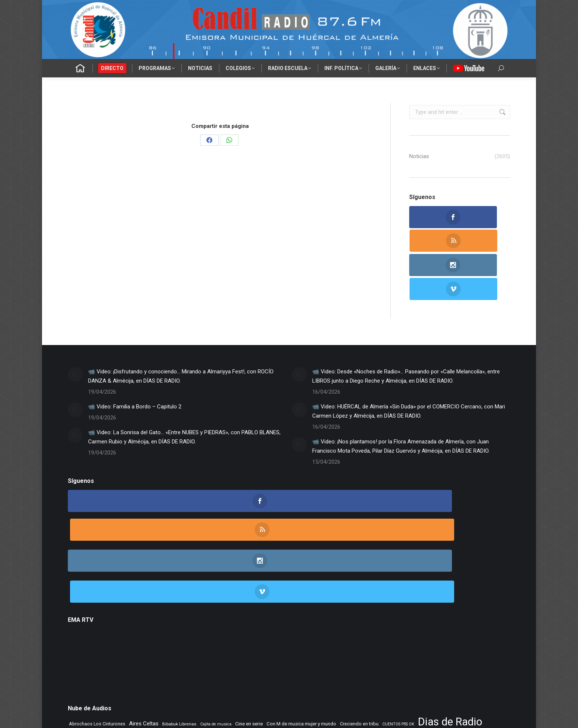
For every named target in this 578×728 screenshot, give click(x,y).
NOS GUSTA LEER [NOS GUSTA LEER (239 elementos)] (415, 639)
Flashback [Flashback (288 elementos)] (333, 628)
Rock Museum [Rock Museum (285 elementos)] (300, 649)
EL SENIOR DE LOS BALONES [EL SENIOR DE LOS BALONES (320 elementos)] (128, 628)
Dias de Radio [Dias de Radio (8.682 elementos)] (450, 614)
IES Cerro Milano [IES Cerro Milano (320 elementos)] (365, 628)
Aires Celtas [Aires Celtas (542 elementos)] (144, 616)
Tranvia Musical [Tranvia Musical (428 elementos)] (197, 661)
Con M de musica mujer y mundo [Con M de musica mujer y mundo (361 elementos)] (301, 616)
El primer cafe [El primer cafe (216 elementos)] (81, 629)
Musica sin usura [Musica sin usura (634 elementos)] (373, 639)
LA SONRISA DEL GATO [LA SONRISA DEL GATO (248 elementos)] (182, 639)
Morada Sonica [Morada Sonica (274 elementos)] (332, 639)
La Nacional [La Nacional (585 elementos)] (142, 639)
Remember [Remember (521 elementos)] (221, 649)
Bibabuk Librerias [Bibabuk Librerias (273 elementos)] (179, 616)
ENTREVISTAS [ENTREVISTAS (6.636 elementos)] (231, 626)
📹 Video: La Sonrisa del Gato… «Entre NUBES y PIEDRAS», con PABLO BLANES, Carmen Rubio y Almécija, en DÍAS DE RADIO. (184, 389)
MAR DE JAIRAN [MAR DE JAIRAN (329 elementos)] (296, 639)
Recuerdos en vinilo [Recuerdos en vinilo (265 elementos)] (184, 649)
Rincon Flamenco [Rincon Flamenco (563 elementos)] (259, 649)
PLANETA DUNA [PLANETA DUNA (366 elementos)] (87, 649)
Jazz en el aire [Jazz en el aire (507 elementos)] (403, 628)
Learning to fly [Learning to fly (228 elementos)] (221, 639)
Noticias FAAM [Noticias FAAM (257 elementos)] (450, 639)
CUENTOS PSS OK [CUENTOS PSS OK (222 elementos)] (398, 616)
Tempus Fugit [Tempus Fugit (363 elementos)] (433, 649)
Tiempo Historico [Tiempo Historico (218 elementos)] (161, 661)
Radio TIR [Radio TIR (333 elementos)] (151, 649)
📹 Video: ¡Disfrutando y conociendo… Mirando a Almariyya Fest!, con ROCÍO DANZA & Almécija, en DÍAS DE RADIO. (181, 328)
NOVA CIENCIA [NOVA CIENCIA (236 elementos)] (481, 639)
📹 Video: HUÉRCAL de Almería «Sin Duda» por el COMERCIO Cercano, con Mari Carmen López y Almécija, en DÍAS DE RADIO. (409, 363)
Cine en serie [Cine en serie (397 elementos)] (249, 616)
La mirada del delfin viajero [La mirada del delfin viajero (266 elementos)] (96, 639)
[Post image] (75, 327)
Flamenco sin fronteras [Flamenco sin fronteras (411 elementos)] (293, 628)
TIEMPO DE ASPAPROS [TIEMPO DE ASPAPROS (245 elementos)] (474, 650)
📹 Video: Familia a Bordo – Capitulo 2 (135, 359)
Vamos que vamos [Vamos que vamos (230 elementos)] (236, 661)
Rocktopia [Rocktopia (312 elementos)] (329, 649)
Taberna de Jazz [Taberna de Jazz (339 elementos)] (361, 649)
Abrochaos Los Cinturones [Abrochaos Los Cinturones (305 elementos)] (97, 616)
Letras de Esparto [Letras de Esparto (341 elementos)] (256, 639)
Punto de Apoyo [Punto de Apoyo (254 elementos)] (123, 649)
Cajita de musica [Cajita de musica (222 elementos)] (216, 616)
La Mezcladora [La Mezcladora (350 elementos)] (440, 628)
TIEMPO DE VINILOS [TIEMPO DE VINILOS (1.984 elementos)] (105, 660)
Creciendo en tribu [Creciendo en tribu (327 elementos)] (359, 616)
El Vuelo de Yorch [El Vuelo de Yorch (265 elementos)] (178, 628)
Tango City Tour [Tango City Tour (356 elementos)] (398, 649)
